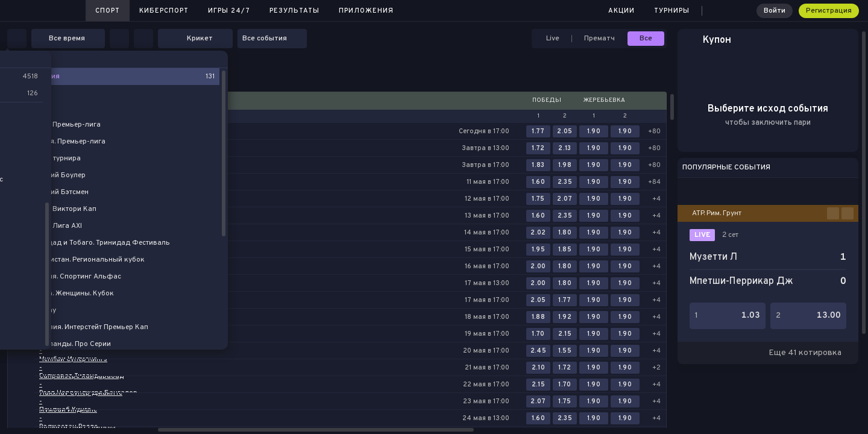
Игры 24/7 (229, 11)
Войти (775, 11)
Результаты (294, 11)
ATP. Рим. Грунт (717, 213)
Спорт (108, 11)
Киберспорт (164, 11)
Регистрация (829, 11)
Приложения (366, 11)
